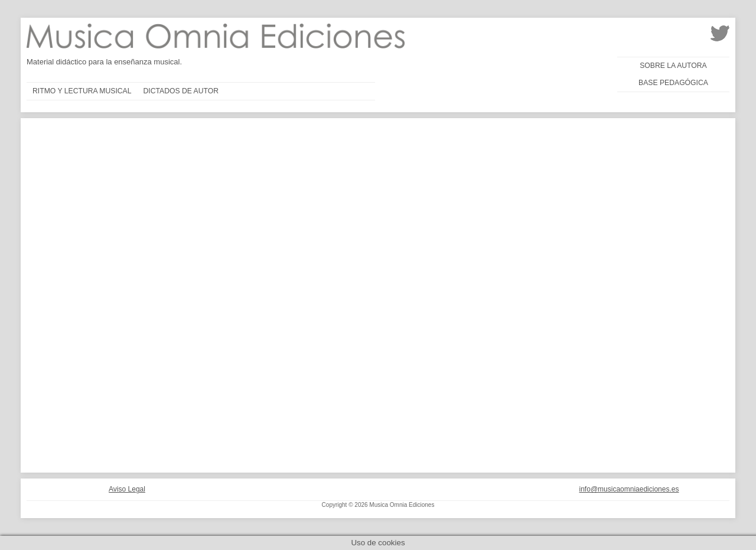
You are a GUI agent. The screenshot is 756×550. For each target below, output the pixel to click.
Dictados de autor (181, 91)
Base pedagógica (673, 83)
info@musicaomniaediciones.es (629, 489)
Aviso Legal (127, 489)
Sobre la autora (673, 66)
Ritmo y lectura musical (82, 91)
